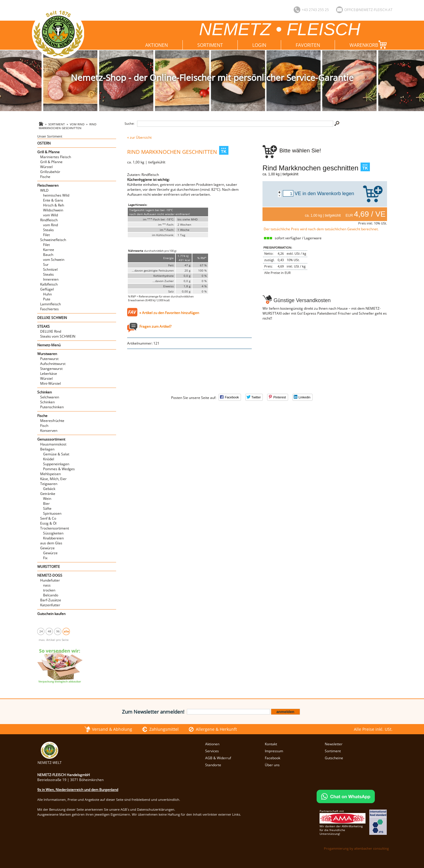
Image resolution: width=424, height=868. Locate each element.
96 (58, 631)
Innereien (51, 279)
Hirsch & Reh (54, 205)
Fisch (44, 426)
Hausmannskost (53, 444)
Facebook (273, 758)
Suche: (129, 123)
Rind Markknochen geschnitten (68, 126)
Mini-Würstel (50, 383)
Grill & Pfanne (48, 152)
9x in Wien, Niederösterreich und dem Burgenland (78, 790)
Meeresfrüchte (52, 421)
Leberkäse (49, 374)
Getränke (48, 494)
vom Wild (50, 215)
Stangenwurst (51, 369)
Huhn (47, 294)
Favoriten (308, 45)
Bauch (48, 255)
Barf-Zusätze (51, 600)
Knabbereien (53, 538)
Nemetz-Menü (49, 345)
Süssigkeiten (53, 533)
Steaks (48, 230)
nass (47, 585)
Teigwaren (49, 484)
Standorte (213, 765)
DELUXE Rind (51, 331)
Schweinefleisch (53, 240)
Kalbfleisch (49, 284)
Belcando (51, 595)
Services (212, 751)
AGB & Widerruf (218, 758)
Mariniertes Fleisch (56, 157)
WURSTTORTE (49, 567)
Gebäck (49, 489)
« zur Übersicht (139, 137)
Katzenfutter (50, 605)
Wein (47, 499)
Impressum (274, 751)
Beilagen (47, 449)
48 (49, 631)
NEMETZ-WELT (50, 760)
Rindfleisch (49, 220)
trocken (49, 590)
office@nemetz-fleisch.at (368, 10)
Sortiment (210, 45)
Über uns (272, 765)
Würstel (46, 167)
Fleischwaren (48, 185)
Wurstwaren (47, 354)
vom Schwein (54, 260)
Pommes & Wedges (59, 469)
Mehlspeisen (50, 474)
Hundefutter (50, 580)
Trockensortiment (55, 528)
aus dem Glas (51, 543)
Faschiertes (49, 309)
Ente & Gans (53, 200)
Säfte (47, 508)
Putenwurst (49, 359)
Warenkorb (369, 45)
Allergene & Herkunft (216, 729)
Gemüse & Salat (56, 454)
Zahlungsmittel (164, 729)
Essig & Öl (48, 523)
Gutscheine (334, 758)
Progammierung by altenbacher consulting (356, 848)
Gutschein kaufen (51, 614)
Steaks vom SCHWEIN (58, 336)
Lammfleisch (50, 304)
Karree (49, 250)
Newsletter (334, 744)
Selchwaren (50, 397)
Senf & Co (48, 518)
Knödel (49, 459)
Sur (46, 264)
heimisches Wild (56, 195)
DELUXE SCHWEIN (52, 318)
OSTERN (44, 143)
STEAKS (44, 326)
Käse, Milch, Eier (53, 479)
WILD (44, 190)
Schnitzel (50, 269)
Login (259, 45)
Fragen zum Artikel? (155, 326)
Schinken (45, 392)
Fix (45, 558)
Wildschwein (53, 210)
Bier (46, 503)
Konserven (49, 431)
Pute (47, 299)
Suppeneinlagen (56, 464)
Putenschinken (52, 407)
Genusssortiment (51, 439)
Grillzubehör (50, 172)
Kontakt (271, 744)
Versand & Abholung (112, 729)
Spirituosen (52, 513)
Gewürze (47, 548)
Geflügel (47, 289)
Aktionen (157, 45)
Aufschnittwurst (53, 364)
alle (66, 631)
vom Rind (77, 124)
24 (41, 631)
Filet (46, 235)
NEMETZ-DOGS (50, 575)
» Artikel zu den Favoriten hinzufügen (169, 313)
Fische (45, 177)
